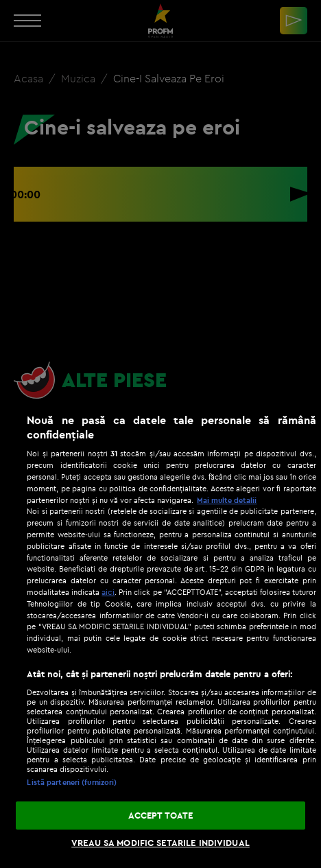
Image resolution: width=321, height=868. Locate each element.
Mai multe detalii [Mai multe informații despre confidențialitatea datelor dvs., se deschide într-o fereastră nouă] (227, 500)
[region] (160, 634)
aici (108, 592)
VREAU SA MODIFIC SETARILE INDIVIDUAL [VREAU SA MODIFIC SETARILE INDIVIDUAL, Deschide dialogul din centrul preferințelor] (160, 843)
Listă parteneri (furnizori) (72, 782)
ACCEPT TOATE (161, 815)
